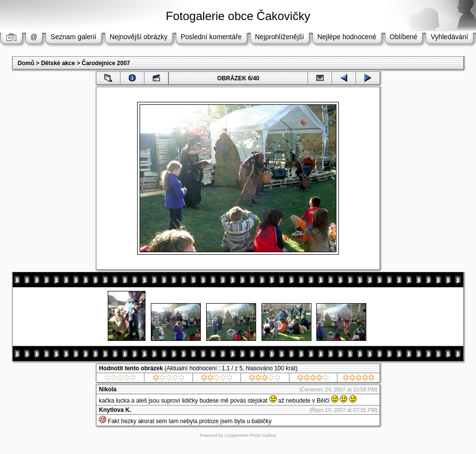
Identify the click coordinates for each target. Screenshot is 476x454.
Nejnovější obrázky (139, 37)
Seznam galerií (73, 37)
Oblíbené (404, 37)
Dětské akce (58, 63)
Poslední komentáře (211, 37)
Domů (26, 63)
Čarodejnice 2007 (106, 63)
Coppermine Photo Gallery (250, 435)
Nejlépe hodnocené (347, 37)
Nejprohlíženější (280, 37)
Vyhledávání (449, 37)
